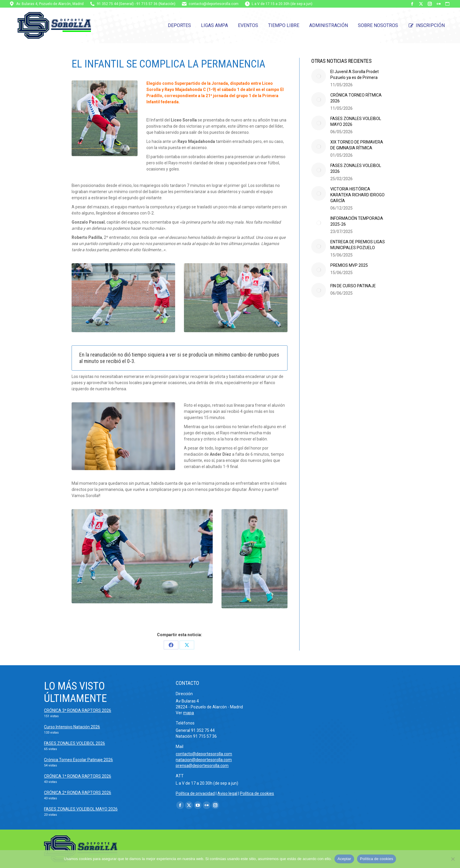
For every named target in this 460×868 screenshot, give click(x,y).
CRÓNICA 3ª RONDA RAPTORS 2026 (78, 710)
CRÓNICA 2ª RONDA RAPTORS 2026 (78, 793)
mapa (188, 713)
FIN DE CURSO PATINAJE (353, 286)
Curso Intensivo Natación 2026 (72, 727)
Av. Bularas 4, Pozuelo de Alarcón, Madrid (50, 4)
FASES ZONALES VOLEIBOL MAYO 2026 (356, 121)
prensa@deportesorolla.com (202, 766)
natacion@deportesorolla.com (204, 760)
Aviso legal (227, 793)
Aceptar (344, 859)
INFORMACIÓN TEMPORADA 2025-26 (357, 221)
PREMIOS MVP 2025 (349, 265)
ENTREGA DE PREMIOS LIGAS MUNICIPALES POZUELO (358, 245)
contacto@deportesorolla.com (214, 4)
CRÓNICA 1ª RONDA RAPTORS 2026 (78, 776)
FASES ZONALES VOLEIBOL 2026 (356, 168)
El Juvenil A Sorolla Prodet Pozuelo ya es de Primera (355, 75)
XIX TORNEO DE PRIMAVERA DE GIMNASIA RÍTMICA (357, 145)
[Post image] (319, 76)
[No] (453, 859)
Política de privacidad (195, 793)
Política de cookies (257, 793)
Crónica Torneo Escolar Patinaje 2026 (78, 760)
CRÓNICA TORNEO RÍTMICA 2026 (356, 98)
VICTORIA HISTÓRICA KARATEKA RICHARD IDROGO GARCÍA (357, 195)
